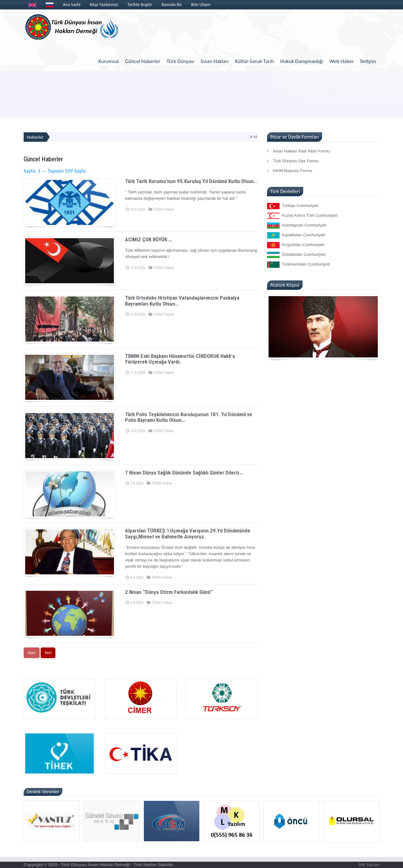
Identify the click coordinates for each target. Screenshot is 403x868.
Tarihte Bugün (140, 5)
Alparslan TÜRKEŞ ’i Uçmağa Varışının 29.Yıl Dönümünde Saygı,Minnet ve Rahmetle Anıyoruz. (188, 534)
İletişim (368, 61)
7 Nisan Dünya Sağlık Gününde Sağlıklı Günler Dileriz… (184, 473)
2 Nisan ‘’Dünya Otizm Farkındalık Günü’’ (169, 592)
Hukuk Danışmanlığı (302, 61)
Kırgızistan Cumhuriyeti (296, 245)
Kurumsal (108, 61)
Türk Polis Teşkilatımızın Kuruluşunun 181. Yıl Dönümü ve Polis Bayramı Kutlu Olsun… (189, 417)
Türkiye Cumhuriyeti (293, 206)
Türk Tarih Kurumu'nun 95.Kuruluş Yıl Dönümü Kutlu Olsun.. (191, 181)
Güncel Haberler (143, 61)
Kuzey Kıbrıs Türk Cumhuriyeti (302, 216)
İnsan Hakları (215, 61)
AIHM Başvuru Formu (289, 171)
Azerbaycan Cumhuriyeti (297, 226)
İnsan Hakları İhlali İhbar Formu (298, 151)
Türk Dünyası (180, 61)
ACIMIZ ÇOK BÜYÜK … (148, 239)
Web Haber (342, 61)
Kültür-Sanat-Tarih (254, 61)
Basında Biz (172, 5)
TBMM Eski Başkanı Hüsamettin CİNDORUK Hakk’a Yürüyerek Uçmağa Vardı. (180, 359)
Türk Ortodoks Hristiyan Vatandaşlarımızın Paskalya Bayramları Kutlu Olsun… (182, 301)
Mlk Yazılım (369, 865)
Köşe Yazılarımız (104, 5)
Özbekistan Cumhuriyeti (296, 255)
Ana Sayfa (72, 5)
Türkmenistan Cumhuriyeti (298, 265)
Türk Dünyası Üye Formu (293, 161)
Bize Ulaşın (201, 5)
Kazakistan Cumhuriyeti (296, 235)
